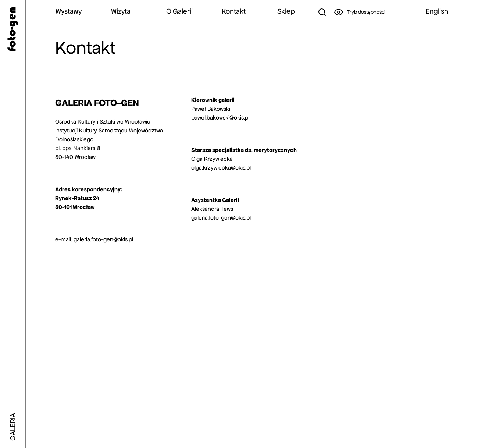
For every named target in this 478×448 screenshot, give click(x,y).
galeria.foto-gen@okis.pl (103, 239)
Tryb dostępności (360, 12)
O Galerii (179, 11)
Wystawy (69, 11)
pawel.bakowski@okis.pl (220, 118)
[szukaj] (322, 12)
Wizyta (121, 11)
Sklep (286, 11)
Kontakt (234, 11)
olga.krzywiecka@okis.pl (221, 168)
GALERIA (13, 427)
